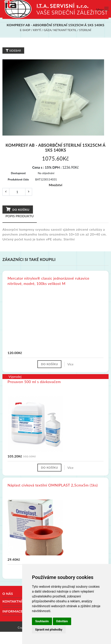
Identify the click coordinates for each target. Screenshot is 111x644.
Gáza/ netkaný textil (60, 30)
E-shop (25, 30)
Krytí (37, 30)
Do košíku (17, 209)
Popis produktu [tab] (20, 216)
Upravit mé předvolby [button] (49, 630)
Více (70, 364)
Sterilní (85, 30)
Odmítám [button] (62, 621)
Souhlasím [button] (42, 621)
